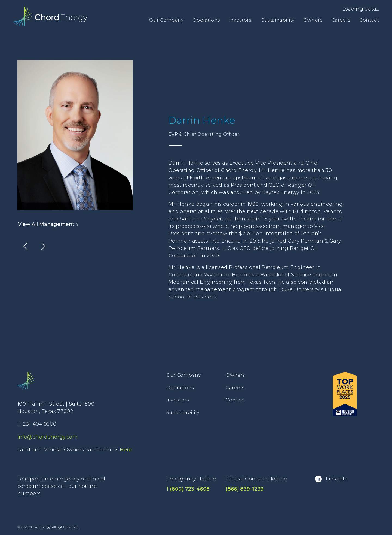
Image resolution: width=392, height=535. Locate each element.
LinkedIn (331, 479)
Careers (341, 20)
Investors (240, 20)
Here (126, 450)
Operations (206, 20)
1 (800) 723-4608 (188, 489)
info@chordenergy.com (48, 437)
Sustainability (278, 20)
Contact (369, 20)
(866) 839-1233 (245, 489)
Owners (313, 20)
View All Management (48, 224)
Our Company (166, 20)
